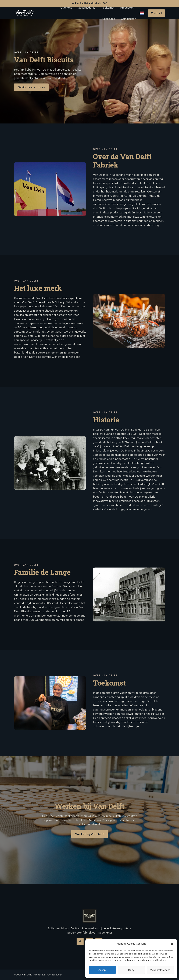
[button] (172, 944)
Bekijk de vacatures (31, 88)
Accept (102, 970)
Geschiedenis (87, 8)
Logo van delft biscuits (25, 13)
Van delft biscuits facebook (80, 942)
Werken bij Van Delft (89, 851)
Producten (127, 8)
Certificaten (129, 19)
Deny (131, 970)
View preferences (160, 970)
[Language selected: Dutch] (142, 13)
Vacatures (109, 19)
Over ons (66, 8)
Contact (156, 13)
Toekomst (108, 8)
